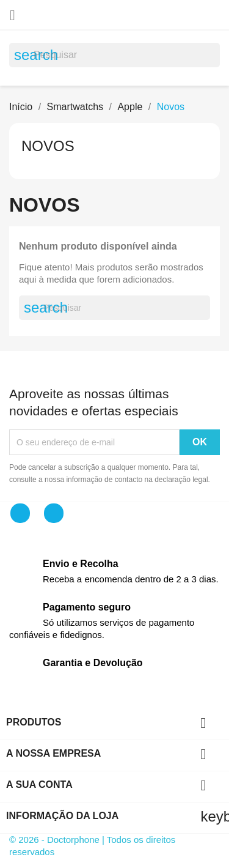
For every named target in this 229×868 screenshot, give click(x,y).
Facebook (20, 513)
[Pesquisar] (114, 55)
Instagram (54, 513)
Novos (48, 146)
